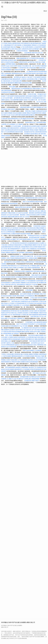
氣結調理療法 (6, 200)
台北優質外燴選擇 (15, 234)
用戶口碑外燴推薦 (16, 45)
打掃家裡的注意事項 (20, 271)
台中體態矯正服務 (35, 266)
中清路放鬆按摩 (39, 262)
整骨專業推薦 (17, 315)
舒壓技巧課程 (29, 300)
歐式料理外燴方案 (33, 283)
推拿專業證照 (38, 213)
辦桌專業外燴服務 (26, 234)
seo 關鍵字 (13, 239)
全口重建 (9, 379)
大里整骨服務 (29, 322)
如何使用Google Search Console (15, 300)
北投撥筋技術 (28, 381)
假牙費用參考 (36, 49)
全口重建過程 (30, 72)
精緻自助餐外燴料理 (14, 217)
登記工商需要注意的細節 (21, 313)
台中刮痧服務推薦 (31, 281)
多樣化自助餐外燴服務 (36, 247)
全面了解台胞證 (39, 128)
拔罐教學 (6, 330)
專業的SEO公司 (8, 228)
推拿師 (41, 68)
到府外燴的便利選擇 (39, 271)
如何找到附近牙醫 (32, 79)
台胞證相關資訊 (29, 252)
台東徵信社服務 (33, 258)
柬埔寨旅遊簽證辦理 (20, 96)
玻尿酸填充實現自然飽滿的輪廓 (11, 339)
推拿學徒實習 (7, 68)
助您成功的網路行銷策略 (20, 113)
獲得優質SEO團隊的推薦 (15, 83)
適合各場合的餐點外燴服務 (36, 335)
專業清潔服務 (21, 296)
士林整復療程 (8, 73)
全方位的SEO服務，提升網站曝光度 (13, 98)
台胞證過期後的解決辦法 (31, 198)
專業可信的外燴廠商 (28, 350)
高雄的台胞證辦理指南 (14, 43)
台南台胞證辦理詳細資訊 (40, 322)
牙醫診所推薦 (36, 89)
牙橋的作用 (42, 313)
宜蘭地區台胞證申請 (11, 252)
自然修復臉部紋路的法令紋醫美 (36, 243)
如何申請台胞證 (10, 313)
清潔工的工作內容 (24, 217)
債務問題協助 (8, 90)
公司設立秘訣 (34, 298)
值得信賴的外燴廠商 (31, 96)
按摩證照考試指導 (27, 49)
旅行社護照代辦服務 (36, 107)
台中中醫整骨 (19, 124)
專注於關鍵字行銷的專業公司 (13, 305)
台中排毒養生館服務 (29, 356)
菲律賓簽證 (11, 245)
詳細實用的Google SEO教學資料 (29, 301)
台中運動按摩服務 (27, 245)
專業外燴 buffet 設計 (37, 53)
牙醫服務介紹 (24, 283)
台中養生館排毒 (15, 243)
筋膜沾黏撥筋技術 (28, 345)
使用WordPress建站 (35, 332)
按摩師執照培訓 (30, 262)
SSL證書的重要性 (24, 311)
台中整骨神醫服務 (33, 313)
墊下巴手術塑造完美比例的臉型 (36, 58)
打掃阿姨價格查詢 (19, 198)
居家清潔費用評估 (6, 49)
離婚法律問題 (19, 207)
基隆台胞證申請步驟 (37, 275)
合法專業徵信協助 (10, 232)
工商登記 (4, 354)
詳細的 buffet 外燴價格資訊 (29, 249)
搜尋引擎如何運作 (16, 49)
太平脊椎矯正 (21, 268)
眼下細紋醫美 (40, 309)
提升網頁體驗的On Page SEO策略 (18, 326)
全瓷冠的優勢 (10, 354)
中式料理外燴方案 (23, 68)
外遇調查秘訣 (25, 367)
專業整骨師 (17, 354)
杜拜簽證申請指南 (9, 62)
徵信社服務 (12, 87)
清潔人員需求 (9, 335)
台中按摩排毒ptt (12, 318)
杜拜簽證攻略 (32, 68)
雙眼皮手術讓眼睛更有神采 (34, 113)
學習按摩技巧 (32, 324)
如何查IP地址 (31, 62)
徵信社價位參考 (27, 207)
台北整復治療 (25, 315)
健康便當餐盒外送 (30, 122)
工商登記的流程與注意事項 (33, 215)
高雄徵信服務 (5, 326)
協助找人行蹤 (26, 77)
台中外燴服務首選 (30, 296)
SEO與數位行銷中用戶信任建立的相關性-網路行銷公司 (24, 5)
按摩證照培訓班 (23, 62)
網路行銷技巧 (11, 109)
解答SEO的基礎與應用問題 (22, 130)
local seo (10, 315)
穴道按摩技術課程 (9, 130)
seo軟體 (37, 132)
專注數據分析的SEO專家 (27, 119)
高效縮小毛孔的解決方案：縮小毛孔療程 (29, 66)
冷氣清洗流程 (6, 81)
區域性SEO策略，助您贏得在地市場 (24, 132)
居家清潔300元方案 (9, 262)
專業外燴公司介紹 (38, 317)
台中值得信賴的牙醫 (16, 81)
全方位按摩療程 (11, 124)
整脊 (34, 373)
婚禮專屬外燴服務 (11, 64)
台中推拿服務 (26, 369)
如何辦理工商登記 (20, 262)
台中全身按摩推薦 (9, 132)
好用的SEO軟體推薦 (22, 51)
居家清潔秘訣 (40, 73)
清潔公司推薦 (10, 258)
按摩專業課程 (22, 337)
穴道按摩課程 (39, 122)
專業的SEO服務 (19, 70)
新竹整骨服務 (21, 252)
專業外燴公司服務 (40, 62)
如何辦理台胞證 (12, 60)
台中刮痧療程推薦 (19, 303)
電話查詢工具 (31, 128)
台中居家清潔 (5, 332)
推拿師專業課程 (14, 204)
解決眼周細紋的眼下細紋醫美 (37, 237)
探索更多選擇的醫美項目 (27, 339)
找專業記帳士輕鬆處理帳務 (21, 247)
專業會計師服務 (34, 130)
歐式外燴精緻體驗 (41, 360)
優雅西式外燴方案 (37, 245)
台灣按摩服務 (29, 290)
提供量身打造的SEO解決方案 (32, 134)
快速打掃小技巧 (30, 330)
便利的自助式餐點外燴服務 (37, 228)
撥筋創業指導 (17, 79)
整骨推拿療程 (40, 358)
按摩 (32, 317)
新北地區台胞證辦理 (40, 330)
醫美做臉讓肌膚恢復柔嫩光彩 (27, 115)
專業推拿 (34, 45)
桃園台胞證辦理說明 (40, 339)
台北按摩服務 (26, 305)
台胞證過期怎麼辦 (25, 107)
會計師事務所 (15, 333)
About (45, 11)
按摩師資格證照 (11, 345)
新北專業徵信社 (27, 98)
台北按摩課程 (38, 350)
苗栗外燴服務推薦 (34, 315)
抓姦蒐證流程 (29, 271)
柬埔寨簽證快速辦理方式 (10, 251)
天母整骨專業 (37, 226)
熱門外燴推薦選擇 (10, 367)
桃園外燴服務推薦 (22, 58)
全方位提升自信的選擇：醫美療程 (25, 213)
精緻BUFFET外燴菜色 (33, 239)
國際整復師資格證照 (17, 356)
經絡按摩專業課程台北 (14, 119)
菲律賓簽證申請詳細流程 (8, 92)
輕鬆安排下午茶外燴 (21, 230)
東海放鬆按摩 (23, 243)
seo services (40, 102)
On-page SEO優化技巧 (18, 379)
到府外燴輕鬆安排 (26, 43)
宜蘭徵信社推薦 (15, 256)
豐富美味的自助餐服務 (15, 332)
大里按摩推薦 (28, 53)
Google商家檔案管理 (26, 89)
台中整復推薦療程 (26, 45)
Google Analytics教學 (11, 66)
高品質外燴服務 (38, 277)
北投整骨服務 (6, 47)
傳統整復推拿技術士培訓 (19, 73)
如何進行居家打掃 (34, 311)
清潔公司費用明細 (38, 345)
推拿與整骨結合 (21, 285)
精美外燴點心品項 (6, 341)
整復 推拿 (13, 47)
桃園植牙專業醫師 (34, 354)
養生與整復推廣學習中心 (15, 249)
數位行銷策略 (25, 354)
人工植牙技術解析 (6, 356)
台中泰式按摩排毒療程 (27, 47)
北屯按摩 (43, 126)
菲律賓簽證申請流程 (41, 111)
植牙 (26, 268)
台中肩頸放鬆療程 (23, 360)
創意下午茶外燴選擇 (35, 77)
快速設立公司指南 (9, 303)
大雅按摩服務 (7, 45)
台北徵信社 (24, 79)
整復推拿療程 (18, 245)
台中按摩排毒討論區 (32, 337)
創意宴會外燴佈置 (31, 73)
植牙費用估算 (18, 77)
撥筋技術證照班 (16, 89)
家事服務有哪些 (25, 377)
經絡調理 (18, 367)
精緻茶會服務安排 (6, 362)
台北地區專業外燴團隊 (40, 47)
